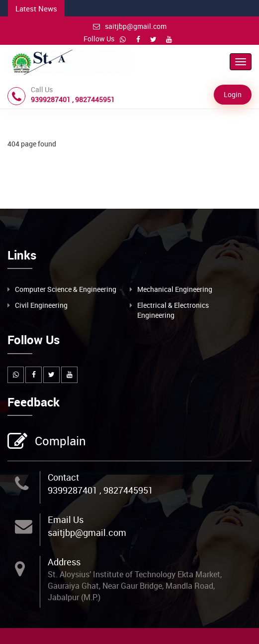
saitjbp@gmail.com (130, 26)
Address (64, 562)
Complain (59, 442)
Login (233, 94)
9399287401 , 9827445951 (100, 490)
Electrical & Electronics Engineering (173, 310)
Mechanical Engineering (175, 289)
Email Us (66, 519)
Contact (63, 477)
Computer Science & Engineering (66, 289)
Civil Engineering (41, 305)
